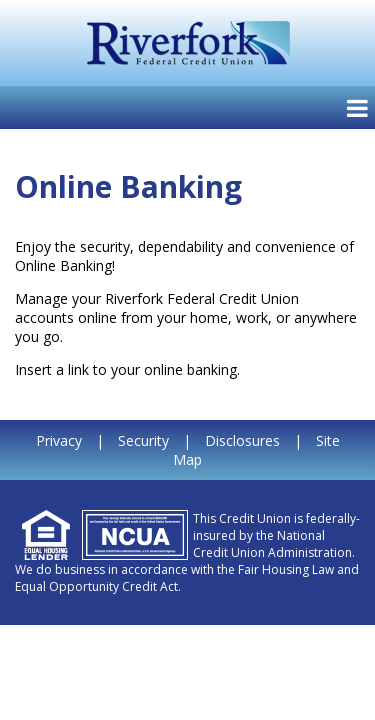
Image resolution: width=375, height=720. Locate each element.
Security (143, 440)
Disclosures (242, 440)
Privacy (59, 440)
